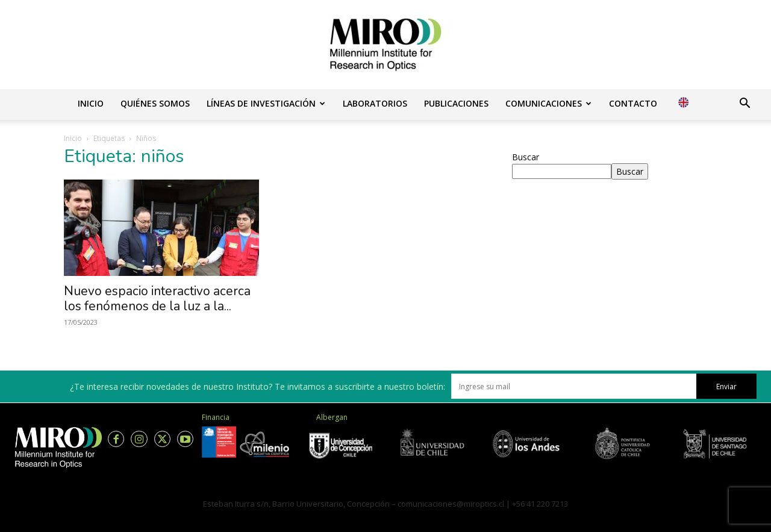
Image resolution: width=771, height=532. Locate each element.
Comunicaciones (548, 103)
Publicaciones (456, 103)
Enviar (726, 386)
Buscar (526, 157)
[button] (744, 105)
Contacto (633, 103)
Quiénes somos (155, 103)
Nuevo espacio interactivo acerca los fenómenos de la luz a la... (157, 299)
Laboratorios (375, 103)
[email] (574, 386)
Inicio (91, 103)
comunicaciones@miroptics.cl (451, 504)
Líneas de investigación (266, 103)
